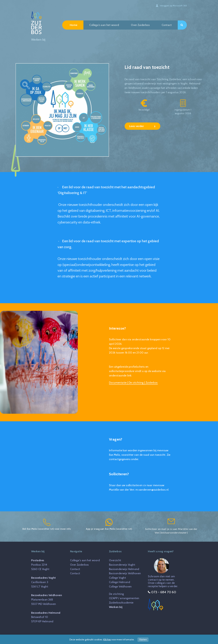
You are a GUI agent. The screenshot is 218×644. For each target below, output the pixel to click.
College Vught (117, 578)
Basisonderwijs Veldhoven (125, 573)
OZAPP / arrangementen (124, 598)
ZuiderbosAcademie (121, 603)
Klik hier (107, 640)
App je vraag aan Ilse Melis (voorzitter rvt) (109, 524)
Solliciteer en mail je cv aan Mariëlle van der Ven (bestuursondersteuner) (171, 526)
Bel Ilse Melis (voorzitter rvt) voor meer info (47, 524)
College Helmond (120, 582)
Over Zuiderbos (140, 25)
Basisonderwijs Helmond (124, 569)
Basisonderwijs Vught (122, 565)
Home (74, 25)
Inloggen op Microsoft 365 (173, 6)
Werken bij (116, 607)
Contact (167, 25)
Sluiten (143, 640)
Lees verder (137, 126)
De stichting (116, 594)
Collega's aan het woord (104, 25)
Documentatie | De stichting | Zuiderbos (133, 383)
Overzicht (115, 560)
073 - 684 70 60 (162, 592)
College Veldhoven (120, 587)
